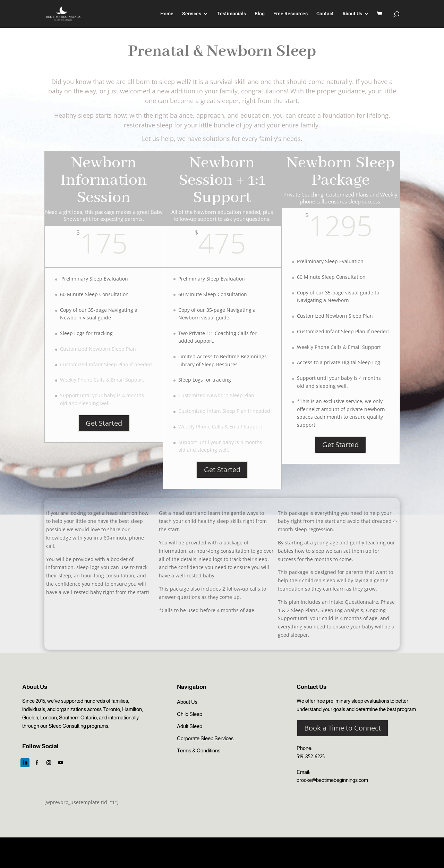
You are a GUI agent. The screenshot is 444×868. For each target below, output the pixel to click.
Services (192, 14)
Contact (325, 14)
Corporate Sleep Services (205, 738)
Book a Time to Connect (343, 728)
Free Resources (291, 14)
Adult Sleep (190, 726)
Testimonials (231, 14)
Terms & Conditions (199, 750)
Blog (260, 14)
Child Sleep (190, 714)
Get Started (104, 423)
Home (167, 14)
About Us (352, 14)
